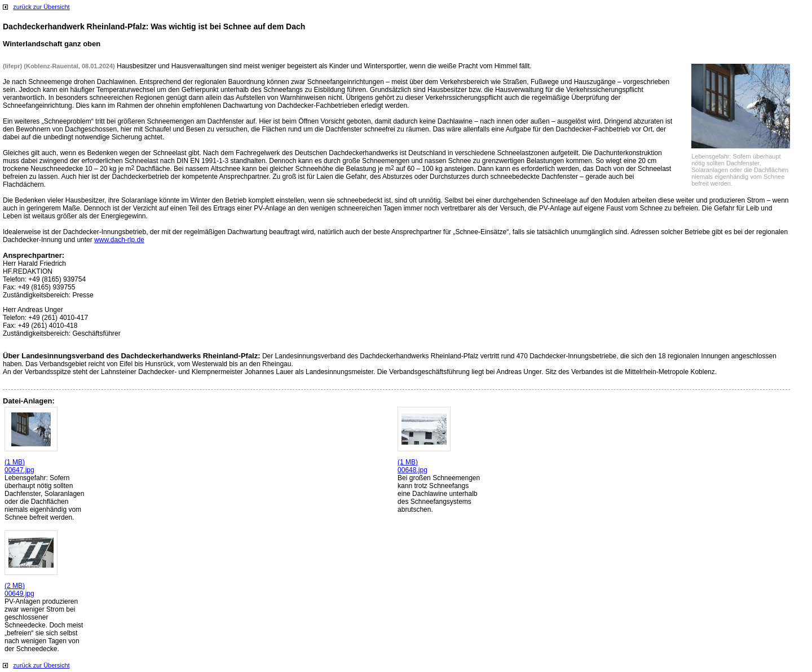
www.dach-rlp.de (119, 240)
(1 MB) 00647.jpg (19, 466)
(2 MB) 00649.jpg (19, 590)
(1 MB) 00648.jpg (412, 466)
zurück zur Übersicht (41, 7)
